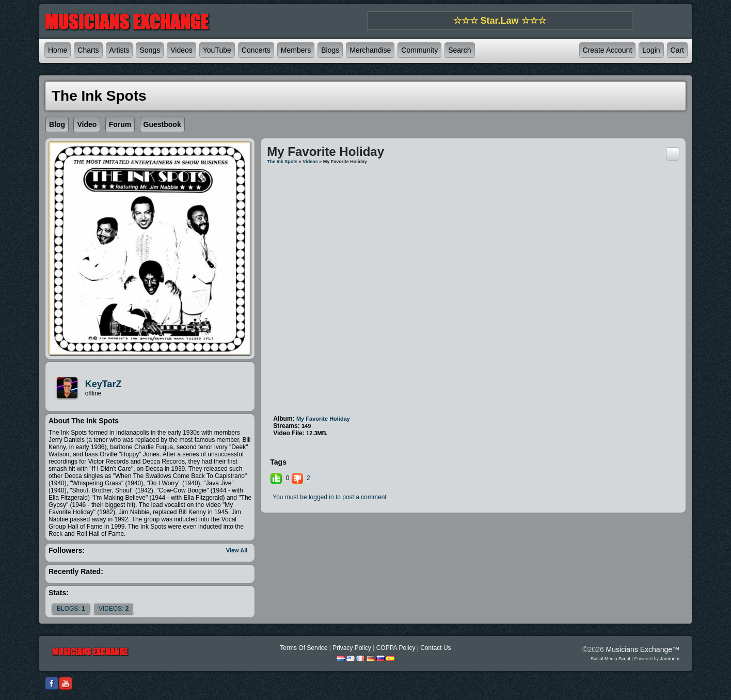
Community (419, 50)
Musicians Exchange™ (643, 649)
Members (296, 50)
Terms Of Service (304, 648)
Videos (181, 50)
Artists (120, 50)
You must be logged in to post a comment (329, 497)
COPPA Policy (396, 648)
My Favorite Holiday (323, 419)
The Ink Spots (282, 162)
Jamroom (670, 659)
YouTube (217, 50)
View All (237, 550)
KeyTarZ (104, 384)
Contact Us (435, 648)
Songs (150, 50)
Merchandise (370, 50)
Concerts (256, 50)
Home (58, 50)
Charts (88, 50)
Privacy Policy (352, 648)
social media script (610, 659)
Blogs (330, 50)
